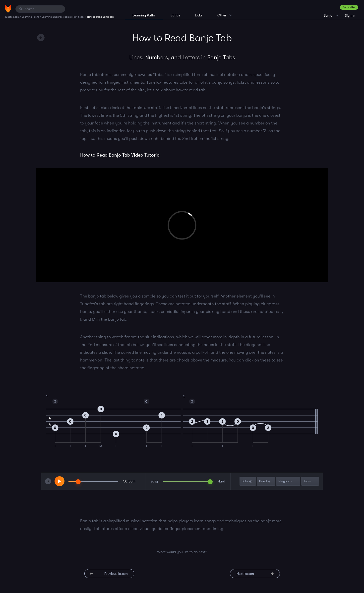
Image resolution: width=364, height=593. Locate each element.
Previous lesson (116, 574)
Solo (247, 481)
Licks (199, 15)
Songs (175, 15)
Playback (288, 481)
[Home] (8, 9)
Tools (310, 481)
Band (266, 481)
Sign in (350, 15)
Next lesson (245, 574)
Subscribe (349, 7)
